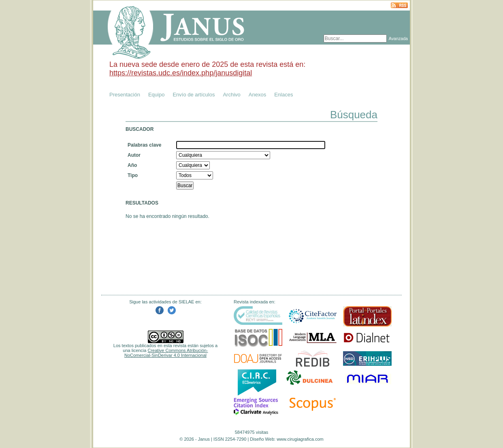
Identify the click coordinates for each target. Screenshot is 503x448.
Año (132, 165)
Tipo (133, 175)
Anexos (257, 95)
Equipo (156, 95)
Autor (134, 155)
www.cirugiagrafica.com (300, 439)
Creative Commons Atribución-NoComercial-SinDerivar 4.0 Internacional (166, 353)
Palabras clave (144, 145)
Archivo (231, 95)
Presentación (125, 95)
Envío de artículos (194, 95)
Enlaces (283, 95)
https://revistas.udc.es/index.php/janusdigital (181, 73)
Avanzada (398, 38)
